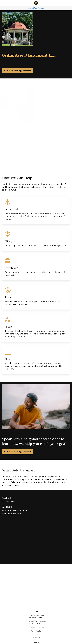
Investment (36, 637)
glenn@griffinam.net (36, 627)
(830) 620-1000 (39, 615)
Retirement (36, 635)
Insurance (36, 642)
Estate (36, 640)
